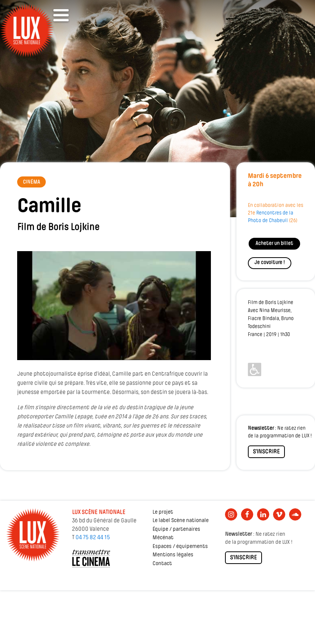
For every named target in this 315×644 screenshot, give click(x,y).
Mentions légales (173, 555)
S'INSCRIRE (266, 452)
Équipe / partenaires (176, 529)
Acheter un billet (274, 244)
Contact (162, 564)
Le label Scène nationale (181, 521)
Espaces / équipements (180, 547)
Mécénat (163, 538)
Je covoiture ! (270, 263)
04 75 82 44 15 (93, 538)
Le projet (163, 512)
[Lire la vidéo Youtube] (114, 306)
